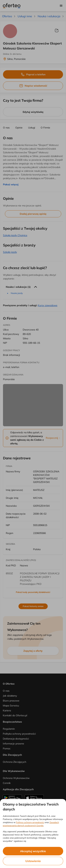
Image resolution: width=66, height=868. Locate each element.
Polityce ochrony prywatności (30, 822)
